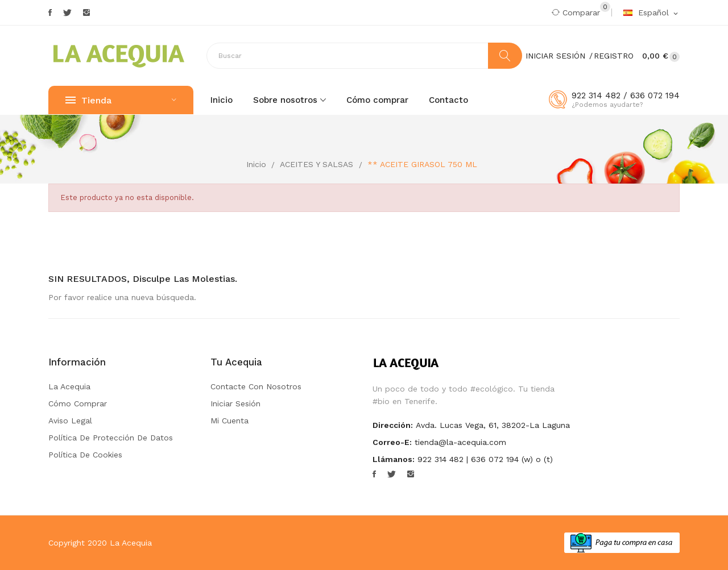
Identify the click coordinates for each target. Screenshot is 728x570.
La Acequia (69, 386)
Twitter (67, 13)
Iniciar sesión (235, 403)
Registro (614, 56)
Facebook (50, 13)
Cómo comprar (78, 403)
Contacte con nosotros (256, 386)
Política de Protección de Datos (111, 438)
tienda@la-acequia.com (460, 442)
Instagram (86, 13)
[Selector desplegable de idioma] (652, 13)
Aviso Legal (70, 421)
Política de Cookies (85, 455)
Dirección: (393, 425)
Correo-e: (392, 442)
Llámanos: (394, 459)
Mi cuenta (229, 421)
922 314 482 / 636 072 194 (626, 95)
